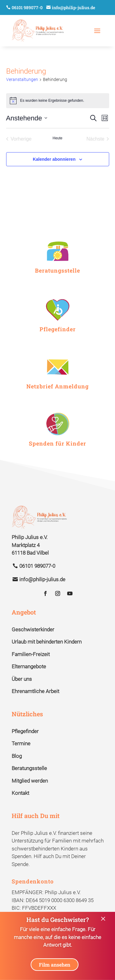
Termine (21, 743)
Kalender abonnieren (54, 159)
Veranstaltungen (22, 79)
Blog (17, 756)
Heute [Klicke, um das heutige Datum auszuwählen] (57, 138)
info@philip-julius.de (73, 7)
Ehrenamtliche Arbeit (35, 691)
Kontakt (20, 793)
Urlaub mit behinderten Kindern (47, 642)
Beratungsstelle (29, 768)
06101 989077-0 (27, 7)
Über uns (22, 679)
